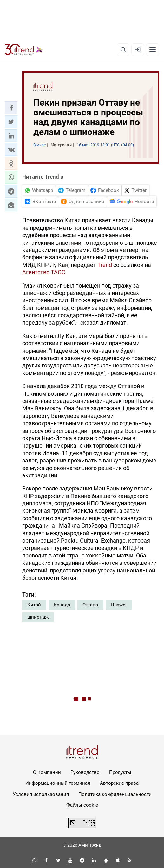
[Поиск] (123, 50)
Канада (62, 605)
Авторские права (119, 783)
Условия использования (41, 794)
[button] (11, 108)
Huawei (119, 605)
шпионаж (38, 617)
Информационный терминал (58, 783)
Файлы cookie (82, 805)
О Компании (47, 772)
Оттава (90, 605)
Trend (105, 265)
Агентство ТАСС (44, 272)
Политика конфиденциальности (115, 794)
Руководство (85, 772)
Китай (34, 605)
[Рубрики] (153, 50)
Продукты (120, 772)
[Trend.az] (24, 50)
